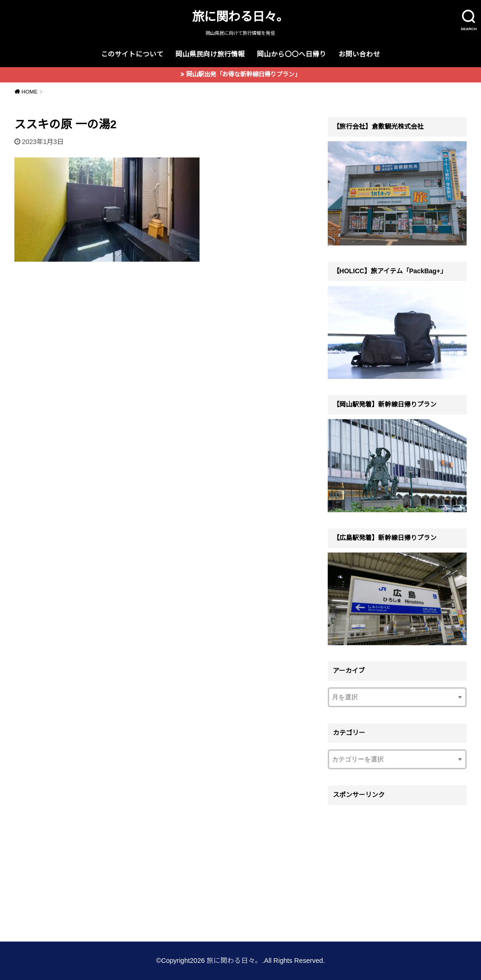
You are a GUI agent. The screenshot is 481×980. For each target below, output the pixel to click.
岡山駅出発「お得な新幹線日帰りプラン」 (243, 74)
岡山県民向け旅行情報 (210, 54)
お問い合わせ (359, 54)
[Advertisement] (397, 867)
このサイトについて (132, 54)
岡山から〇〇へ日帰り (292, 54)
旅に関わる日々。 (240, 17)
